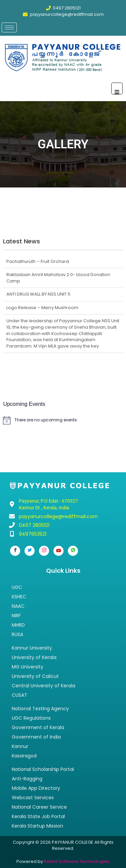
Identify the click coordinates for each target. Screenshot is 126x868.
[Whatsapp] (73, 551)
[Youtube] (58, 551)
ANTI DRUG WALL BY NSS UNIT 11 (38, 294)
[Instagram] (44, 551)
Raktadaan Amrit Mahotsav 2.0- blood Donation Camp (58, 278)
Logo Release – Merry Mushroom (42, 308)
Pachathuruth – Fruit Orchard (38, 261)
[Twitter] (30, 551)
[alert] (63, 420)
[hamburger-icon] (9, 27)
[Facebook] (15, 551)
